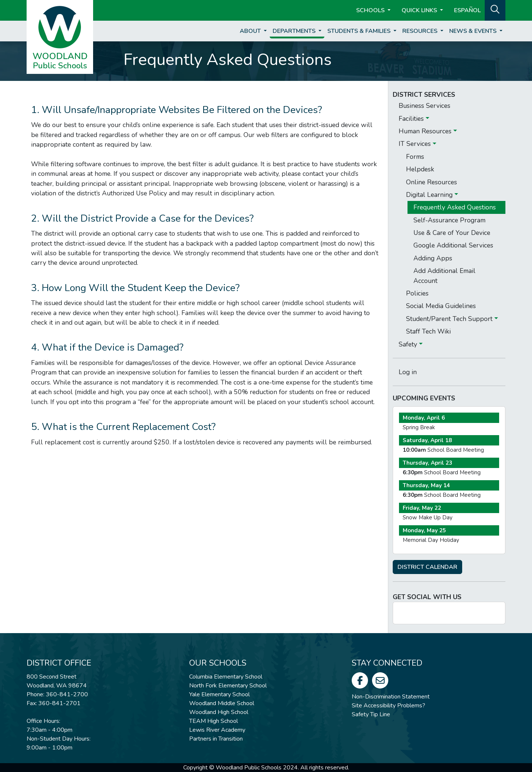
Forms (415, 157)
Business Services (424, 106)
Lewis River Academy (217, 730)
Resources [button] (421, 31)
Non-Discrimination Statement (391, 697)
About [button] (251, 31)
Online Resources (432, 182)
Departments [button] (295, 31)
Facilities (412, 119)
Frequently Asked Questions (455, 207)
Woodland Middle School (222, 703)
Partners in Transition (216, 739)
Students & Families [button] (360, 31)
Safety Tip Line (371, 714)
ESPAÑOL (467, 10)
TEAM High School (214, 721)
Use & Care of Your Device (452, 233)
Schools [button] (371, 10)
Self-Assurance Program (449, 220)
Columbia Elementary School (226, 677)
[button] (495, 10)
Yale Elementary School (219, 694)
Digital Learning (430, 195)
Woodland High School (219, 712)
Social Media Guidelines (441, 306)
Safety (409, 344)
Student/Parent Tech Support (450, 319)
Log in (408, 372)
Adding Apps (433, 258)
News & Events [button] (474, 31)
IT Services (416, 144)
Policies (417, 293)
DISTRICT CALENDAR (427, 567)
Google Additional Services (453, 245)
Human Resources (426, 131)
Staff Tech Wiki (428, 331)
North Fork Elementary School (228, 686)
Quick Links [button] (420, 10)
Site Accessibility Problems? (388, 706)
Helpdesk (420, 169)
